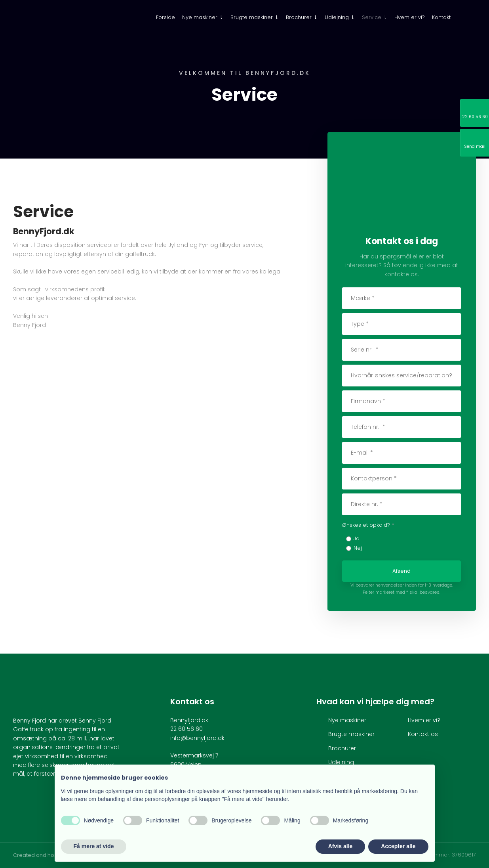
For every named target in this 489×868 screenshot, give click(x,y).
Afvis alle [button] (340, 846)
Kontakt (441, 17)
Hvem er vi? (410, 17)
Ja (357, 538)
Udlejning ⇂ (340, 17)
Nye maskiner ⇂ (203, 17)
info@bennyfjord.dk (197, 738)
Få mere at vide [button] (94, 846)
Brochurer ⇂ (302, 17)
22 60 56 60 (186, 729)
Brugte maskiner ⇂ (255, 17)
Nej (358, 548)
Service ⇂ (375, 17)
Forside (166, 17)
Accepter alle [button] (398, 846)
